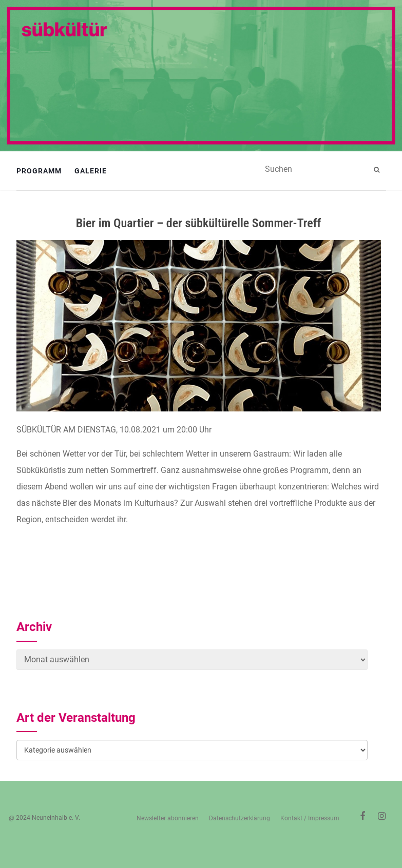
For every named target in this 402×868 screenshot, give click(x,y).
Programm (39, 171)
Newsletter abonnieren (168, 818)
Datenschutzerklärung (240, 818)
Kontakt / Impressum (310, 818)
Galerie (91, 171)
